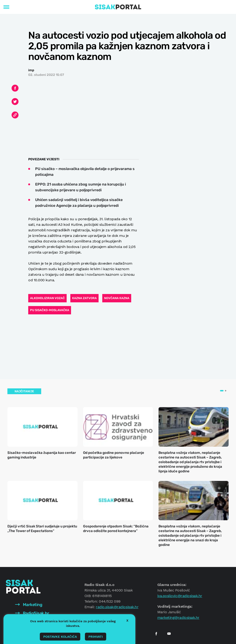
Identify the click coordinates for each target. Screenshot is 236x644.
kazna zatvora (84, 298)
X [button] (127, 620)
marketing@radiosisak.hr (178, 618)
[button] (222, 391)
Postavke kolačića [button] (60, 637)
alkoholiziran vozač (47, 298)
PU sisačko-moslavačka (50, 310)
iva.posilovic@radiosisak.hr (180, 596)
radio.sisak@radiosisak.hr (117, 607)
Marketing (29, 605)
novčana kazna (117, 298)
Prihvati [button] (96, 637)
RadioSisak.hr (32, 613)
